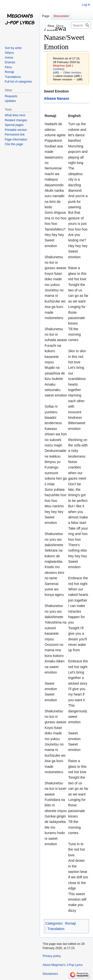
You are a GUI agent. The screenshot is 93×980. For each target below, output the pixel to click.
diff (56, 72)
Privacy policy (52, 956)
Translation (56, 929)
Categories (54, 923)
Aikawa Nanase (57, 98)
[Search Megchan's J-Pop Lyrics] (81, 25)
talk (69, 65)
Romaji (70, 923)
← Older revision (70, 72)
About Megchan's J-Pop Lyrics (63, 965)
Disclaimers (50, 974)
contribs (58, 69)
